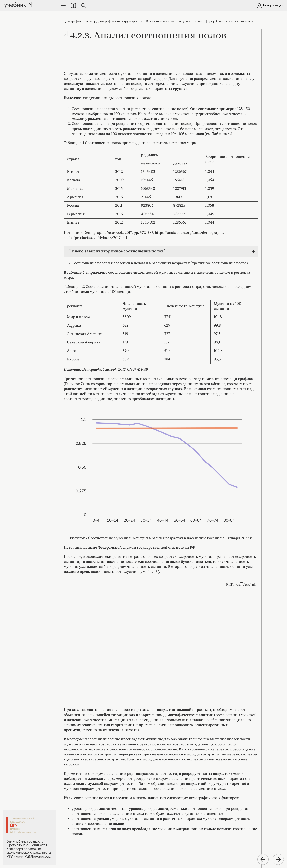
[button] (73, 6)
